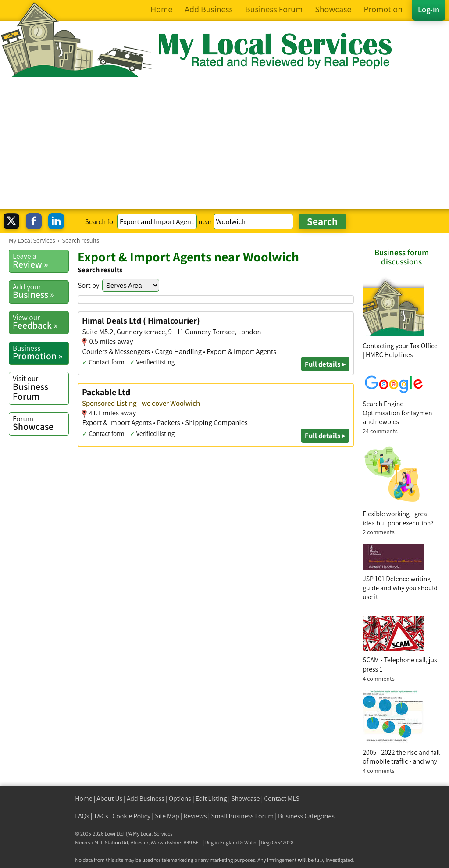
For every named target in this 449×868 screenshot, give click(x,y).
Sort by (88, 285)
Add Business (146, 798)
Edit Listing (211, 798)
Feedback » (41, 322)
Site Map (167, 816)
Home (84, 798)
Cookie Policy (131, 816)
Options (180, 798)
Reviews (195, 816)
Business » (41, 291)
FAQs (82, 816)
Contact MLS (282, 798)
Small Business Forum (242, 816)
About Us (109, 798)
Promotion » (41, 353)
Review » (41, 261)
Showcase (41, 423)
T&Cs (101, 816)
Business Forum (41, 388)
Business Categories (306, 816)
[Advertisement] (224, 143)
